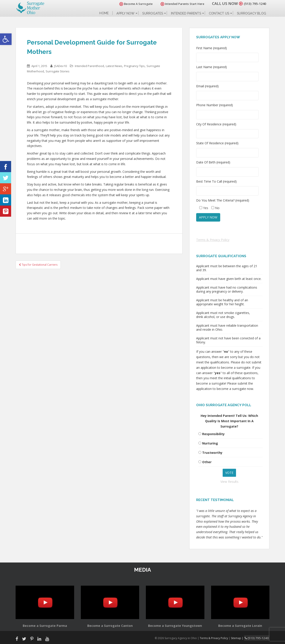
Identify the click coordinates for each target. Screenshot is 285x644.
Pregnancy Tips (134, 66)
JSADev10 (60, 66)
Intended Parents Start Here (178, 4)
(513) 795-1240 (252, 3)
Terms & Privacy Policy (213, 240)
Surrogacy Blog (251, 13)
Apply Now (125, 13)
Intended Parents (186, 13)
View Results (229, 482)
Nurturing (210, 443)
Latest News (114, 66)
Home (104, 13)
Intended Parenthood (89, 66)
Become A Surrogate (131, 4)
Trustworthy (212, 453)
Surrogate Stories (58, 71)
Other (207, 462)
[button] (6, 39)
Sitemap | (241, 638)
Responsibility (213, 434)
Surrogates (153, 13)
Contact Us (219, 13)
